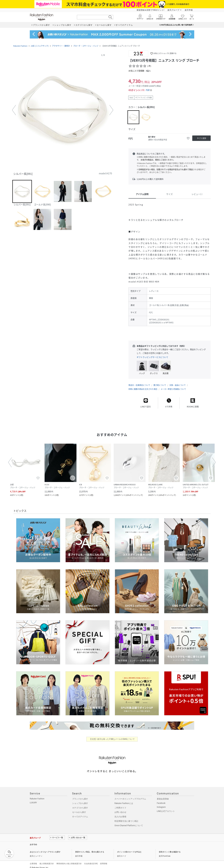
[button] (63, 110)
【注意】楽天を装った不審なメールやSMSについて (112, 736)
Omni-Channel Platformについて (129, 822)
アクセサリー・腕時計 (61, 46)
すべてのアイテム (80, 813)
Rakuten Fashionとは (124, 800)
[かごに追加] (201, 138)
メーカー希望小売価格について (173, 386)
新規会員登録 (163, 796)
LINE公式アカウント (166, 808)
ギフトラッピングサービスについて (152, 357)
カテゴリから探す (80, 804)
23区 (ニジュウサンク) (40, 46)
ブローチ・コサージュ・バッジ (86, 46)
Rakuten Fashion (20, 46)
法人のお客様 (120, 813)
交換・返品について (178, 382)
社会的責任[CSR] (91, 860)
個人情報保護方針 (47, 860)
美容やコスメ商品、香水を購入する (90, 849)
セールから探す (79, 809)
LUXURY (33, 799)
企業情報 (33, 860)
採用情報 (104, 860)
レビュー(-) (197, 194)
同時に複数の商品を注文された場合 (143, 386)
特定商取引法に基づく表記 (126, 818)
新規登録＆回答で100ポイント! (150, 10)
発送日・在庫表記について (139, 382)
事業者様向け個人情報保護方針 (69, 860)
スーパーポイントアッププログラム (130, 796)
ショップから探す (80, 800)
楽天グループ (173, 10)
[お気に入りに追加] (188, 138)
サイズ (169, 194)
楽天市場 (189, 10)
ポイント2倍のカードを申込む (129, 849)
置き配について (160, 382)
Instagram (161, 804)
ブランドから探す (80, 796)
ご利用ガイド (120, 804)
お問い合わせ (120, 809)
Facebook (161, 800)
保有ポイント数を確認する (170, 849)
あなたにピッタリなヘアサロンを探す (45, 849)
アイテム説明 (142, 194)
